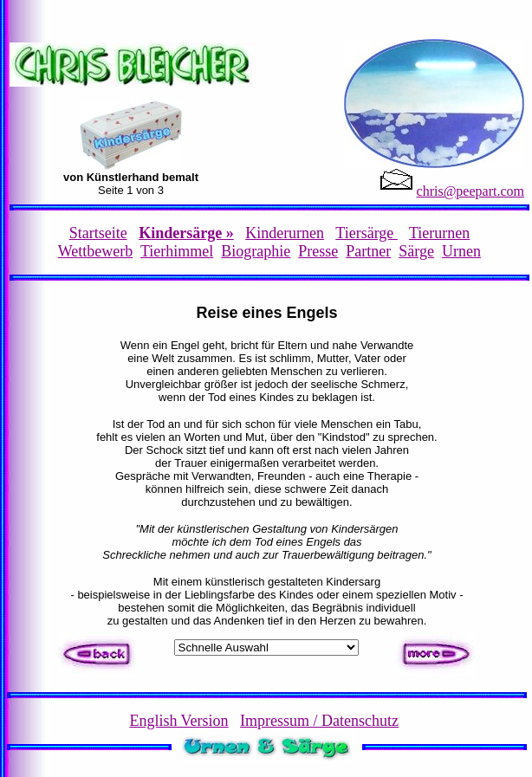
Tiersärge (367, 233)
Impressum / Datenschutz (319, 721)
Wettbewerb (96, 251)
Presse (318, 251)
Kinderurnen (285, 233)
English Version (178, 721)
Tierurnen (439, 233)
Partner (368, 251)
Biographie (256, 251)
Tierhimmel (177, 251)
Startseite (98, 233)
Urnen (461, 251)
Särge (416, 251)
